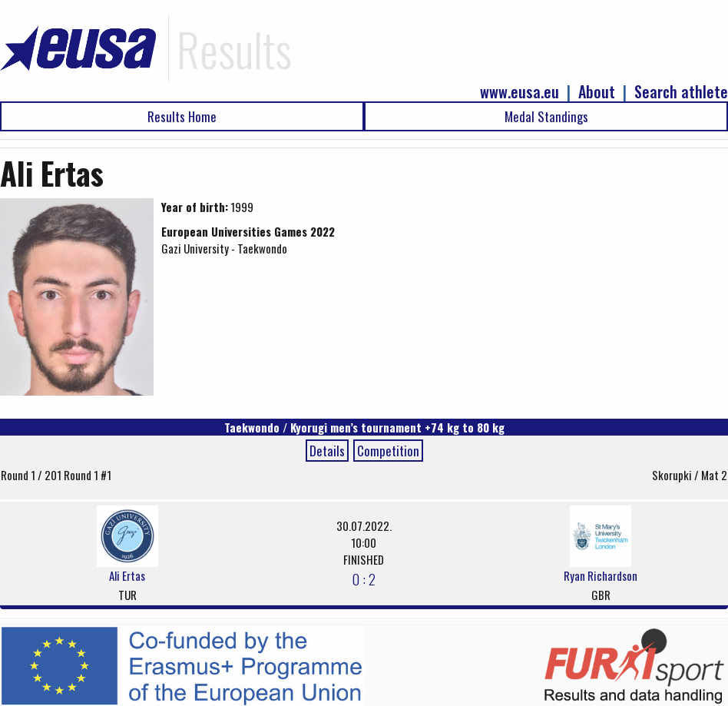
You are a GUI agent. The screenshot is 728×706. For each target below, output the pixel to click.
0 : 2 (364, 578)
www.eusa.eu (520, 92)
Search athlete (681, 92)
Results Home (182, 116)
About (597, 92)
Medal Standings (546, 116)
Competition (388, 451)
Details (327, 451)
